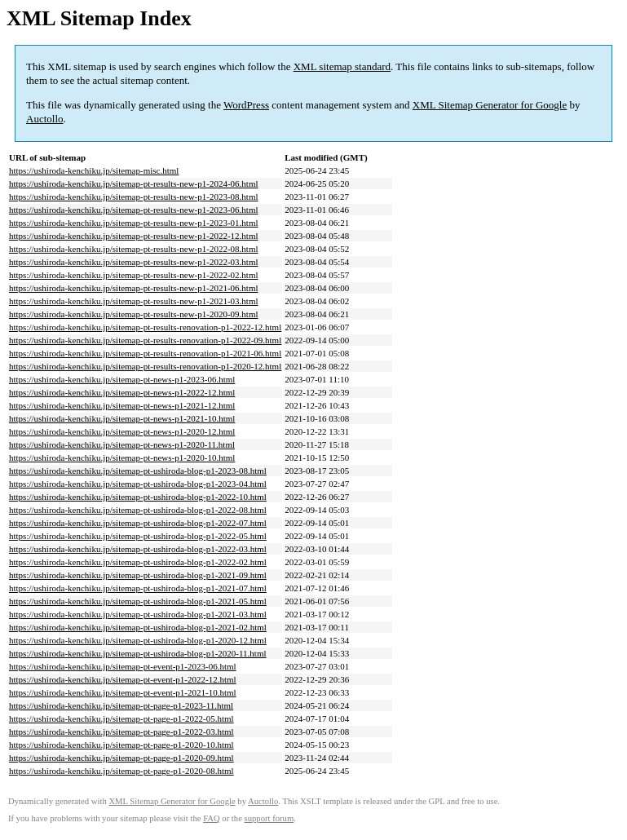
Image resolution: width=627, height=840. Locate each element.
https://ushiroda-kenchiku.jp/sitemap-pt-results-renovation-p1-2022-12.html (145, 327)
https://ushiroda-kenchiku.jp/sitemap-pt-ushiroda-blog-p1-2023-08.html (138, 471)
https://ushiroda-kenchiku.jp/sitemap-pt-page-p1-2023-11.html (121, 705)
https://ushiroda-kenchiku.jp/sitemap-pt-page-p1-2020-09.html (121, 758)
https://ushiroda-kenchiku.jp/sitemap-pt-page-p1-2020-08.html (121, 771)
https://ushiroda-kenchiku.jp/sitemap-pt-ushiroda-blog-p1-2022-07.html (138, 523)
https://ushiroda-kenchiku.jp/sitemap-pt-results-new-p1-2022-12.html (134, 236)
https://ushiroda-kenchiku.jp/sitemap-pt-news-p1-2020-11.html (122, 444)
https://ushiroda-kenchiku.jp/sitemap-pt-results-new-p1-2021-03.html (134, 301)
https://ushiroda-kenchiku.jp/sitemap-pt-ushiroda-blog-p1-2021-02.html (138, 627)
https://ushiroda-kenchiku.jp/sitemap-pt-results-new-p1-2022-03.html (134, 262)
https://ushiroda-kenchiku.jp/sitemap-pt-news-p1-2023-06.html (122, 379)
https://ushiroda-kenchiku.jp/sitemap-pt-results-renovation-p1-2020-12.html (145, 366)
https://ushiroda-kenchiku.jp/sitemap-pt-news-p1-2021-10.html (122, 418)
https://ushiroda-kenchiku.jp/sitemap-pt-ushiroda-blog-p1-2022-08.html (138, 510)
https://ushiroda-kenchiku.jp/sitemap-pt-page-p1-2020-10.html (121, 745)
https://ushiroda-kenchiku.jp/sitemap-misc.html (94, 170)
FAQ (212, 818)
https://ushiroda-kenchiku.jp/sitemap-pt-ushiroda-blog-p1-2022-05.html (138, 536)
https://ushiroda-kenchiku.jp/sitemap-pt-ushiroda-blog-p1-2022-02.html (138, 562)
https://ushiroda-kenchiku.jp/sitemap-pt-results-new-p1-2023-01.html (134, 223)
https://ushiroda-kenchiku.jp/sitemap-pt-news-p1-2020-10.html (122, 458)
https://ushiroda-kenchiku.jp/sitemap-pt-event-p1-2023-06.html (123, 666)
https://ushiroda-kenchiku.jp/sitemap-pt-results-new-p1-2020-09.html (134, 314)
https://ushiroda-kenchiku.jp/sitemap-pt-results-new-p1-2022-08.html (134, 249)
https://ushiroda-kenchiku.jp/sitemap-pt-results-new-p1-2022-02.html (134, 275)
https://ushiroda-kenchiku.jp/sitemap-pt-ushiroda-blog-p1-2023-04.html (138, 484)
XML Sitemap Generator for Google (490, 105)
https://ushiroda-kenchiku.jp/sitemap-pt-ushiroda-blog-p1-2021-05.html (138, 601)
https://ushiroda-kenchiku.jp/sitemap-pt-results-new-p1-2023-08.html (134, 197)
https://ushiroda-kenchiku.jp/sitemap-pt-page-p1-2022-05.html (121, 718)
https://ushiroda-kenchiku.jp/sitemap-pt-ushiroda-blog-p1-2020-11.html (138, 653)
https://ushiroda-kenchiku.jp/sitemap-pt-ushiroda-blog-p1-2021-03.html (138, 614)
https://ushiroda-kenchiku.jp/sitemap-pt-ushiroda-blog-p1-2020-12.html (138, 640)
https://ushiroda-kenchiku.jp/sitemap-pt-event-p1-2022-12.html (123, 679)
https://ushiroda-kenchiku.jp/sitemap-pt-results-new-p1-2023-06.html (134, 210)
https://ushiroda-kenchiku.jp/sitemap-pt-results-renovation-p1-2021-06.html (145, 353)
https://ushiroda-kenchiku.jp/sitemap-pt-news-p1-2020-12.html (122, 431)
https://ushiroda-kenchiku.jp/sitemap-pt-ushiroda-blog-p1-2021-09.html (138, 575)
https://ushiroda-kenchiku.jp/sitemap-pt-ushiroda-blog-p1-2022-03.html (138, 549)
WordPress (246, 105)
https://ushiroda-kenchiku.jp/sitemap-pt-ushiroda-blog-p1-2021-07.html (138, 588)
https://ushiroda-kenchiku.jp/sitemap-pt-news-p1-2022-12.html (122, 392)
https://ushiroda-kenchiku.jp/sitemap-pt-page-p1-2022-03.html (121, 732)
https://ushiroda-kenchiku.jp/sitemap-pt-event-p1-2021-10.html (123, 692)
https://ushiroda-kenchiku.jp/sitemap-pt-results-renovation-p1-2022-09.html (145, 340)
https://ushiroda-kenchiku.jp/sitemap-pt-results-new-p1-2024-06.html (134, 183)
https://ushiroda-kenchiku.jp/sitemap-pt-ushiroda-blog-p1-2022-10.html (138, 497)
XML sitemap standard (342, 66)
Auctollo (45, 119)
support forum (269, 818)
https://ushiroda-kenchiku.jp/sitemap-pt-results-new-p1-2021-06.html (134, 288)
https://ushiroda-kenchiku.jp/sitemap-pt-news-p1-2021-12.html (122, 405)
